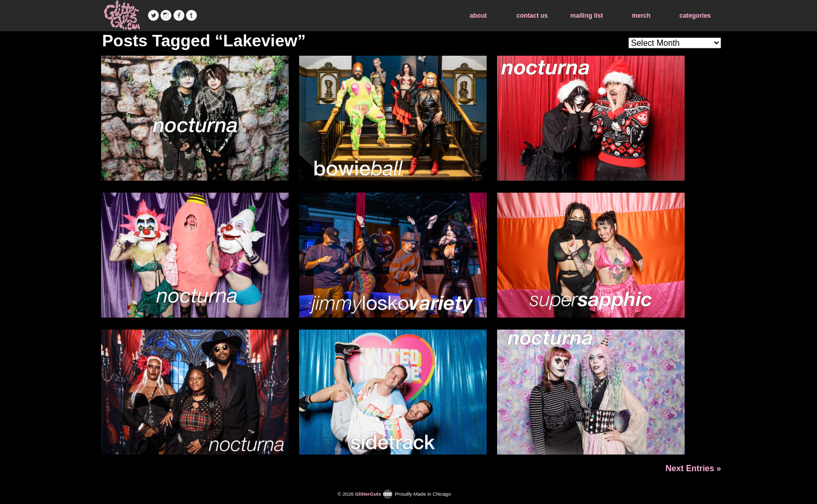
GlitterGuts (122, 16)
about (479, 16)
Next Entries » (693, 468)
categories (695, 16)
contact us (532, 16)
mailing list (587, 16)
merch (641, 16)
